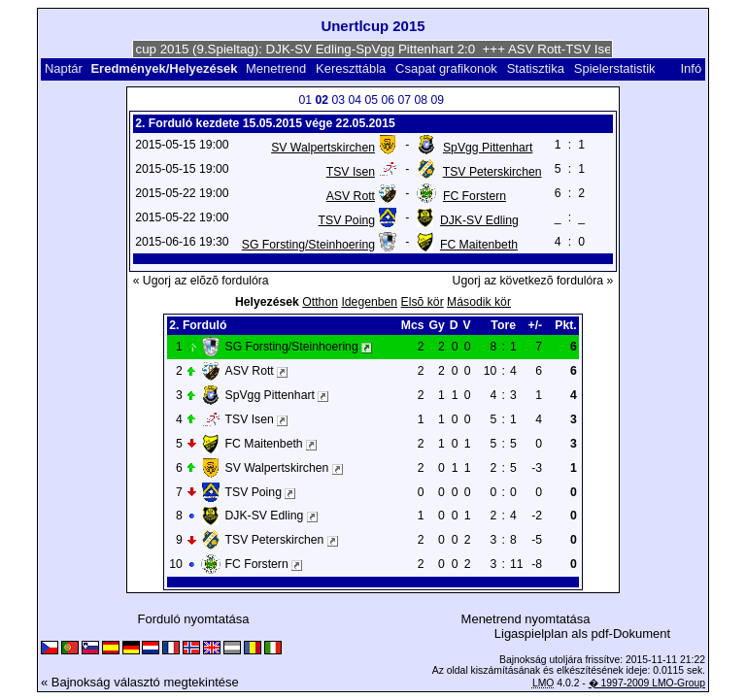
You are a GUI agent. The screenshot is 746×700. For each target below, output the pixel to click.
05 (371, 100)
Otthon (320, 302)
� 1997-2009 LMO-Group (647, 683)
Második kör (479, 302)
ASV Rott (351, 196)
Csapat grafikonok (446, 68)
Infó (691, 68)
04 (355, 100)
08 (421, 100)
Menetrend (276, 68)
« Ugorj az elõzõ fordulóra (201, 281)
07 (404, 100)
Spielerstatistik (616, 68)
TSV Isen (351, 172)
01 (305, 100)
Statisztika (536, 68)
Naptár (64, 68)
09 (437, 100)
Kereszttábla (351, 68)
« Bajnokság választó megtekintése (140, 682)
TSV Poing (347, 220)
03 (338, 100)
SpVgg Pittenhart (488, 148)
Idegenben (369, 302)
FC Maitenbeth (479, 245)
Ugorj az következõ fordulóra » (533, 281)
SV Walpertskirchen (323, 148)
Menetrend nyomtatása (526, 619)
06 (388, 100)
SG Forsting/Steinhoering (308, 245)
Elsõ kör (423, 302)
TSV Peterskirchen (492, 172)
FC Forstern (475, 196)
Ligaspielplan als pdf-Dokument (582, 633)
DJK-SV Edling (479, 220)
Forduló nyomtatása (194, 619)
